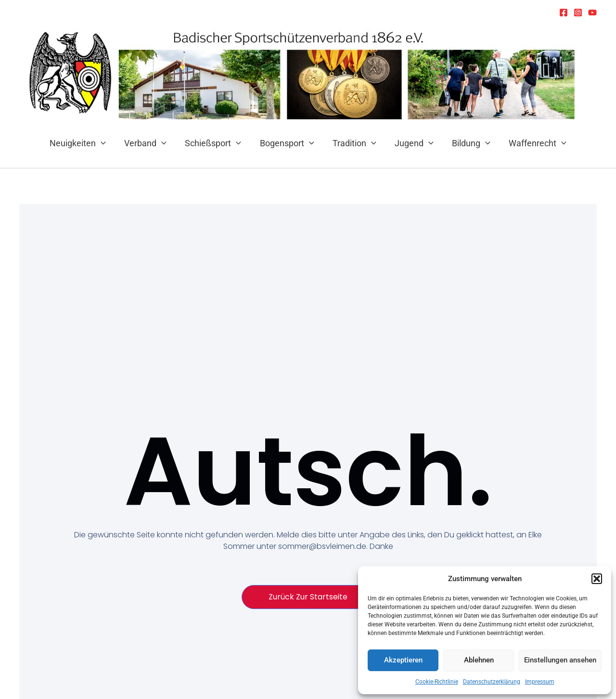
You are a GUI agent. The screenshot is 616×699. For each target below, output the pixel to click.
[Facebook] (564, 13)
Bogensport (288, 143)
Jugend (412, 143)
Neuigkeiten (82, 143)
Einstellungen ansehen (560, 660)
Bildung (468, 143)
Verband (148, 143)
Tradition (354, 143)
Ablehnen (479, 660)
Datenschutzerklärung (492, 682)
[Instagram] (578, 13)
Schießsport (215, 143)
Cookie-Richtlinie (437, 682)
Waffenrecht (534, 143)
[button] (597, 579)
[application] (105, 143)
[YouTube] (592, 13)
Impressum (540, 682)
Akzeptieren (403, 660)
